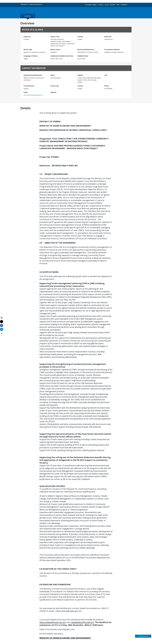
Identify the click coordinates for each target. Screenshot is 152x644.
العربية (106, 5)
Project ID (27, 37)
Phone (107, 86)
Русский (112, 5)
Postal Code (55, 86)
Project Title (55, 37)
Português (124, 5)
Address (80, 75)
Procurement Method (112, 49)
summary (28, 16)
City (106, 75)
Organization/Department (33, 75)
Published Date (83, 56)
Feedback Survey (143, 636)
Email (26, 92)
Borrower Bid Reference (86, 49)
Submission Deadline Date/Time (62, 56)
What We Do (24, 4)
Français (101, 5)
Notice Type (28, 49)
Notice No (108, 37)
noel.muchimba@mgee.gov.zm (33, 95)
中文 (118, 5)
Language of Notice (31, 56)
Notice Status (55, 49)
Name (53, 75)
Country (80, 37)
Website (53, 92)
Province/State (29, 86)
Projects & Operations (36, 4)
